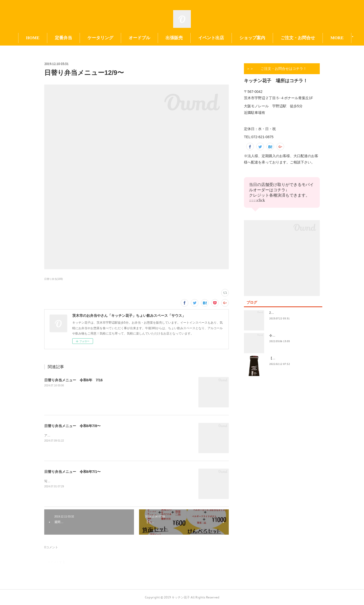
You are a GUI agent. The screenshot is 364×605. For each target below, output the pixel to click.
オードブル (161, 38)
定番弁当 (85, 38)
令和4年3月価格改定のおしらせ (291, 336)
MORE (309, 38)
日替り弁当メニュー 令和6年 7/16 (73, 380)
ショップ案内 (274, 38)
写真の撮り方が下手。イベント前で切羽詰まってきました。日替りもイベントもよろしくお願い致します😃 (117, 481)
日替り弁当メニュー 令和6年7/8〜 (72, 426)
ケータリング (122, 38)
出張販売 (196, 38)
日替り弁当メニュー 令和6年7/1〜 (72, 472)
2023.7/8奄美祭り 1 (283, 313)
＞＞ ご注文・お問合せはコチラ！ (277, 69)
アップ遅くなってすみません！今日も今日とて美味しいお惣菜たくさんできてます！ (102, 435)
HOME (55, 38)
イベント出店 (233, 38)
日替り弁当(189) (53, 279)
